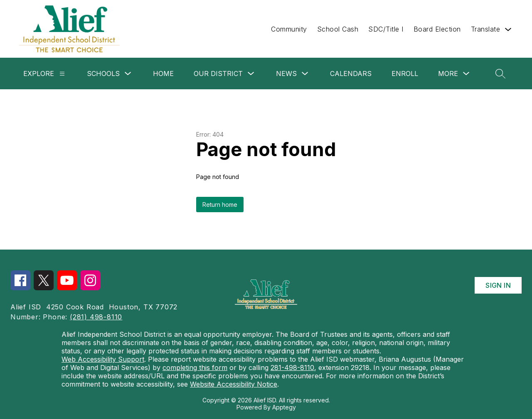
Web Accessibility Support (103, 359)
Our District (218, 74)
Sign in (498, 285)
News (286, 74)
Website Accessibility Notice (234, 384)
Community (289, 29)
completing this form (195, 368)
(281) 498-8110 (96, 317)
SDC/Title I (386, 29)
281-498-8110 (292, 368)
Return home (220, 205)
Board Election (437, 29)
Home (163, 74)
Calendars (351, 74)
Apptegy (284, 407)
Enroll (405, 74)
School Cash (338, 29)
